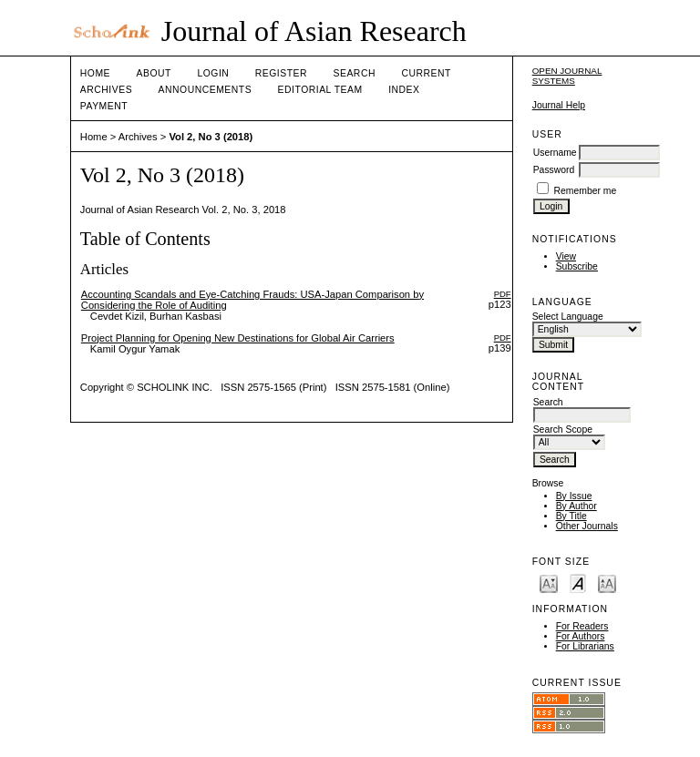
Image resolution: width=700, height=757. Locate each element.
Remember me (586, 191)
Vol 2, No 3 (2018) (211, 137)
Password (554, 170)
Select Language (568, 317)
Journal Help (559, 105)
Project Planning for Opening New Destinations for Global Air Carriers (238, 338)
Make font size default (578, 583)
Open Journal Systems (567, 76)
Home (95, 73)
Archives (106, 90)
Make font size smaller (549, 583)
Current (426, 73)
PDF (503, 294)
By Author (576, 506)
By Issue (574, 496)
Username (555, 153)
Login (213, 73)
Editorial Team (320, 90)
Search (355, 73)
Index (404, 90)
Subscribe (577, 266)
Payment (104, 106)
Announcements (206, 90)
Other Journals (587, 526)
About (154, 73)
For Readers (582, 626)
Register (281, 73)
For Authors (581, 636)
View (566, 256)
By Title (571, 516)
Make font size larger (607, 583)
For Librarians (585, 646)
